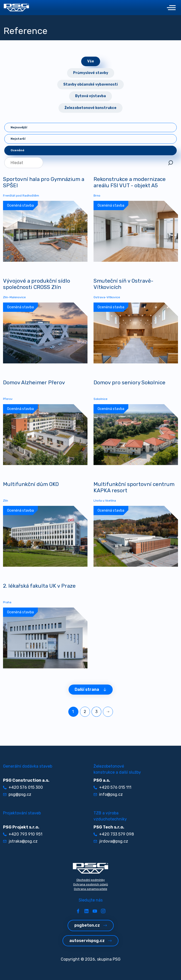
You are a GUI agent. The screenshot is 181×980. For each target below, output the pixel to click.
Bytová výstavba (91, 96)
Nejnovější (19, 127)
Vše (91, 61)
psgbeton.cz (91, 925)
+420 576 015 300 (23, 787)
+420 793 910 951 (23, 834)
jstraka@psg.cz (20, 841)
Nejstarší (18, 139)
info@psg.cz (108, 794)
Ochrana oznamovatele (91, 889)
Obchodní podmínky (91, 880)
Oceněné (18, 150)
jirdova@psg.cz (111, 841)
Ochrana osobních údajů (91, 884)
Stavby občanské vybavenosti (91, 84)
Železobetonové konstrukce (91, 108)
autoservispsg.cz (91, 941)
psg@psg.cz (17, 794)
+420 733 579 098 (114, 834)
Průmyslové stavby (91, 73)
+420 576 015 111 (112, 787)
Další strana (91, 689)
